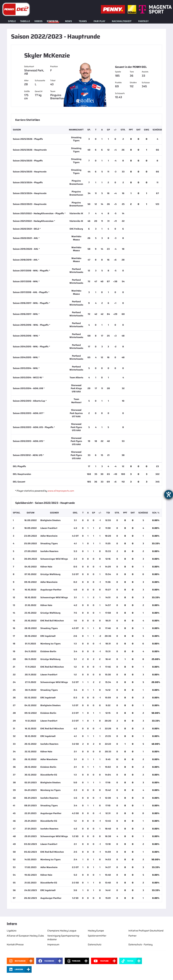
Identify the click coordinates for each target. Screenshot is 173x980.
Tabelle (25, 21)
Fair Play (99, 21)
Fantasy (143, 21)
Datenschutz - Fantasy (140, 944)
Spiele (12, 21)
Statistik (53, 21)
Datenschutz (95, 944)
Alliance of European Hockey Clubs (25, 936)
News (69, 21)
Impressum (53, 944)
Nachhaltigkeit (122, 21)
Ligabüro (12, 931)
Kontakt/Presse (15, 944)
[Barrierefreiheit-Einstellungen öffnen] (169, 494)
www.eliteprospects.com (61, 491)
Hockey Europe (96, 931)
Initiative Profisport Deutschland (146, 931)
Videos (38, 21)
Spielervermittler (97, 936)
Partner (132, 936)
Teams (83, 21)
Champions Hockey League (62, 931)
